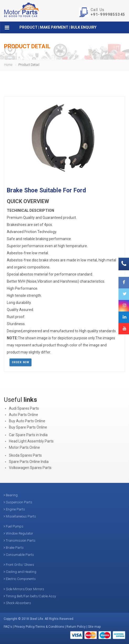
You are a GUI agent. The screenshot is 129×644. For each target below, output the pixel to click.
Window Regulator (18, 533)
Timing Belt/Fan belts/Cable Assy (30, 596)
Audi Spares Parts (24, 408)
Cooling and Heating (20, 572)
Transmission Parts (20, 540)
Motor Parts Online (24, 447)
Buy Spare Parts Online (28, 427)
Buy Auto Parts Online (27, 421)
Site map (94, 627)
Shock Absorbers (17, 603)
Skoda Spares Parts (25, 455)
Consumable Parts (19, 555)
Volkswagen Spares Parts (30, 468)
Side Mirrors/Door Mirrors (24, 589)
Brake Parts (14, 548)
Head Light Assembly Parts (31, 441)
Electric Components (20, 579)
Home (8, 65)
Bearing (11, 495)
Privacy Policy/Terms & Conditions (39, 627)
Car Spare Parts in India (28, 435)
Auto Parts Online (24, 415)
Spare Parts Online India (29, 462)
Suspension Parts (18, 502)
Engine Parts (14, 509)
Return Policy (76, 627)
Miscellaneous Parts (20, 516)
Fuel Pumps (14, 526)
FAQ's (8, 627)
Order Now (20, 362)
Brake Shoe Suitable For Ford (46, 190)
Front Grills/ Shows (19, 565)
